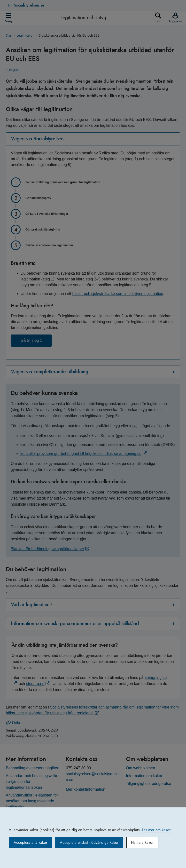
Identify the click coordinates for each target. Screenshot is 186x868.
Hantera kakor (142, 842)
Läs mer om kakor (156, 830)
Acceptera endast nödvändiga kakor (89, 842)
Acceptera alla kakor (30, 842)
